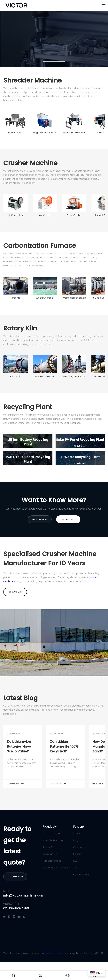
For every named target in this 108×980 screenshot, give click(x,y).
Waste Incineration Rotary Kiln (45, 377)
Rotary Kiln (20, 328)
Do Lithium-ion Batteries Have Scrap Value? (19, 746)
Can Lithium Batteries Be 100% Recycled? (64, 746)
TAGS (76, 868)
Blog (76, 840)
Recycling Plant (28, 407)
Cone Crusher (74, 215)
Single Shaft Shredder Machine (45, 133)
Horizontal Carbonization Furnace (15, 299)
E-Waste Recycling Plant (80, 457)
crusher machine (54, 953)
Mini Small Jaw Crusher (15, 216)
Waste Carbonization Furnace (74, 299)
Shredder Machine (32, 80)
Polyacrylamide (82, 875)
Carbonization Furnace (40, 246)
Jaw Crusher (45, 215)
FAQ (75, 861)
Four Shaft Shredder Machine (74, 133)
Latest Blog (20, 698)
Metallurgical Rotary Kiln (74, 377)
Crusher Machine (30, 163)
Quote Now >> (68, 519)
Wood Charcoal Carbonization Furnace (45, 299)
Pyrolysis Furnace (52, 861)
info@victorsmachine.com (24, 895)
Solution (78, 854)
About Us (78, 833)
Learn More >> (28, 451)
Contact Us (79, 847)
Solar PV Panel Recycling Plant (80, 440)
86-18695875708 (16, 908)
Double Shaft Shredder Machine (15, 133)
